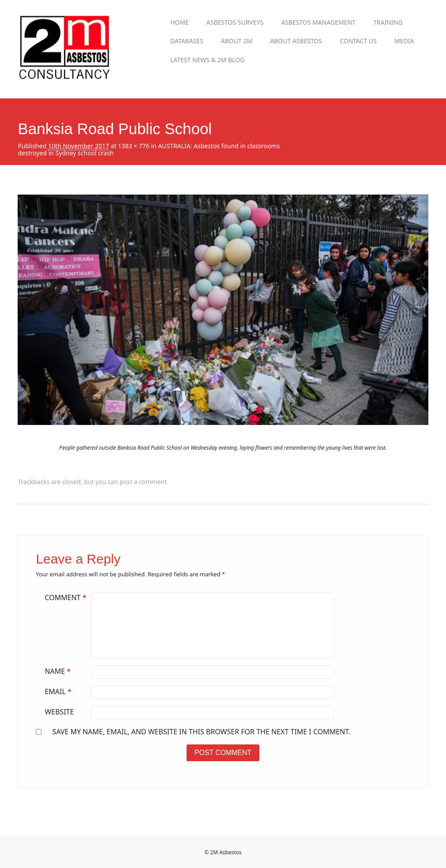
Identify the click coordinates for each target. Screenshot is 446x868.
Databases (187, 41)
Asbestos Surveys (235, 22)
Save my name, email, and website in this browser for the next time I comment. (202, 732)
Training (388, 22)
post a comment (143, 482)
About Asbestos (296, 41)
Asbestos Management (318, 22)
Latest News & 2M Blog (207, 60)
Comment (66, 597)
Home (180, 22)
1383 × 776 (133, 146)
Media (404, 41)
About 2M (237, 41)
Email (59, 691)
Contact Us (358, 41)
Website (59, 712)
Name (59, 671)
